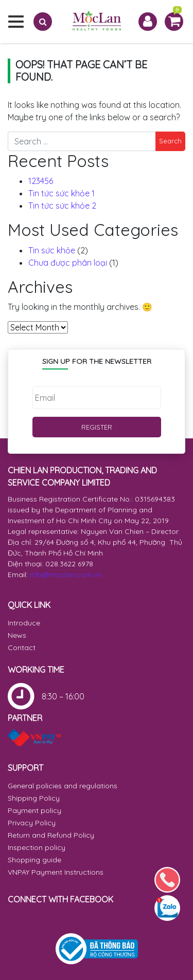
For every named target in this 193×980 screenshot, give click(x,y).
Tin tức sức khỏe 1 (62, 193)
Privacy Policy (32, 823)
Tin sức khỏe (52, 250)
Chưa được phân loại (68, 263)
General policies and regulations (63, 786)
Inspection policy (37, 847)
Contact (22, 648)
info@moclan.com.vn (66, 575)
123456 (41, 181)
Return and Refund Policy (51, 835)
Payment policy (34, 810)
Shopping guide (34, 860)
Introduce (24, 623)
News (17, 635)
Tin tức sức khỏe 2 (62, 206)
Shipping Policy (34, 798)
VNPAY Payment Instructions (56, 872)
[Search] (43, 22)
